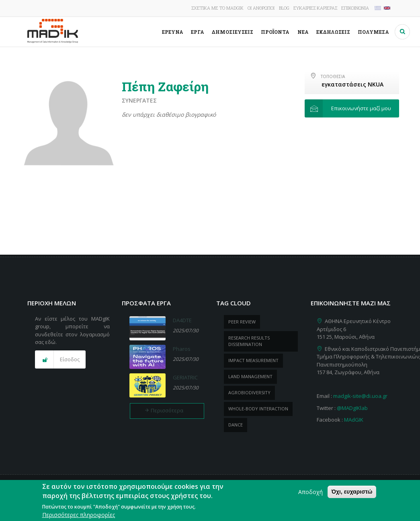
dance (236, 425)
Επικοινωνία (355, 8)
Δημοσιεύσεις (233, 32)
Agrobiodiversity (249, 392)
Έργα (198, 32)
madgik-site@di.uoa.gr (360, 396)
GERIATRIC (185, 377)
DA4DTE (182, 320)
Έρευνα (173, 32)
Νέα (303, 32)
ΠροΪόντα (275, 32)
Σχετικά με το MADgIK (217, 8)
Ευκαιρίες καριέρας (315, 8)
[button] (352, 109)
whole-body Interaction (258, 409)
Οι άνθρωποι (261, 8)
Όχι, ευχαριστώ (352, 494)
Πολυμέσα (373, 32)
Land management (250, 376)
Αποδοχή (310, 494)
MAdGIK (354, 420)
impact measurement (253, 360)
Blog (284, 8)
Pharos (182, 349)
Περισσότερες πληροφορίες (79, 517)
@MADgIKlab (352, 408)
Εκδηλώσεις (333, 32)
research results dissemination (249, 341)
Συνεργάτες (139, 100)
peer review (242, 322)
